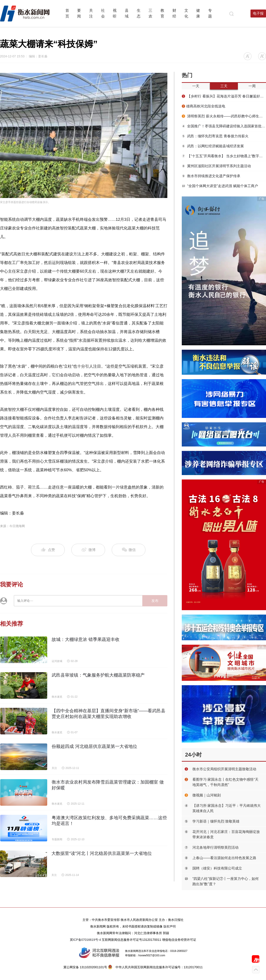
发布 (155, 601)
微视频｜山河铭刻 (207, 795)
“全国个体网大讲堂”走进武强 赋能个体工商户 (220, 186)
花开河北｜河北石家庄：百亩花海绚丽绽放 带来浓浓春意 (226, 834)
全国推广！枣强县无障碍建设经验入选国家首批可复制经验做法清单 (224, 126)
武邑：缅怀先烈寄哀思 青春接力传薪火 (215, 136)
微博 (88, 550)
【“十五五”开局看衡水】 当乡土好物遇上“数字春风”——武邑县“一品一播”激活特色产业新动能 (224, 156)
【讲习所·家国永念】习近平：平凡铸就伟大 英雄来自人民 (227, 808)
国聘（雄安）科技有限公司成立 (217, 868)
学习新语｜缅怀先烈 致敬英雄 (216, 821)
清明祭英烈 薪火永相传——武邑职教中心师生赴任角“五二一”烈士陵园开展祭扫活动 (224, 116)
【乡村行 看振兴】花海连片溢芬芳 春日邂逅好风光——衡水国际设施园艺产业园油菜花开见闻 (224, 96)
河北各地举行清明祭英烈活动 (215, 847)
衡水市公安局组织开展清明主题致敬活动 (224, 769)
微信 (129, 550)
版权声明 (170, 926)
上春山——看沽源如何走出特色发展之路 (224, 858)
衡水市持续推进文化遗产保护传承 (211, 176)
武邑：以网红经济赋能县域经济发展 (213, 146)
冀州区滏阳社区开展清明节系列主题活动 (216, 166)
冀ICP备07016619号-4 (85, 940)
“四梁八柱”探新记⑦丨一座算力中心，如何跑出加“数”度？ (226, 881)
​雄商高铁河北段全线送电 (203, 106)
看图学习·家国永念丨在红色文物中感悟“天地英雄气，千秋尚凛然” (225, 782)
